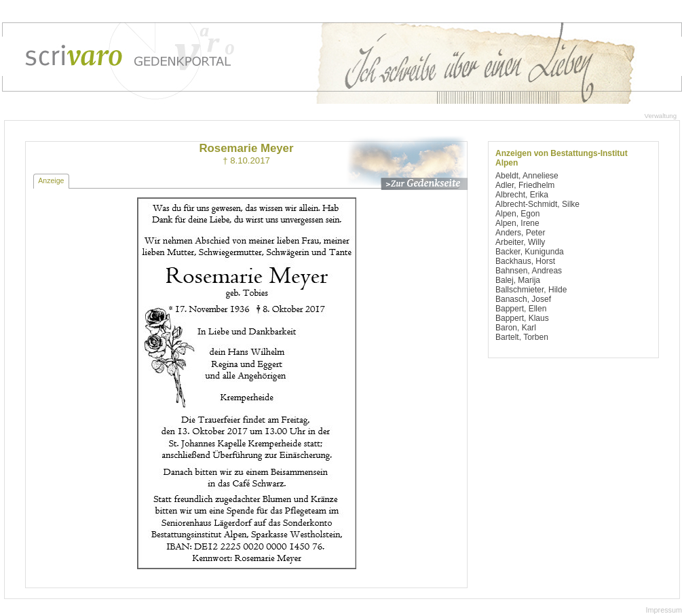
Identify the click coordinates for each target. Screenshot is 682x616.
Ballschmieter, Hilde (531, 290)
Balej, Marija (518, 280)
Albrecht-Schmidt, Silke (537, 204)
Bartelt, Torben (522, 337)
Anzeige (51, 180)
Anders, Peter (520, 233)
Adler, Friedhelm (525, 185)
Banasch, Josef (523, 299)
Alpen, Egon (517, 214)
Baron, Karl (516, 328)
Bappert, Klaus (522, 318)
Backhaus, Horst (525, 261)
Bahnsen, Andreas (529, 271)
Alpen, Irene (517, 223)
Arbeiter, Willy (520, 242)
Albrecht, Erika (522, 195)
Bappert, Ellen (521, 309)
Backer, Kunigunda (530, 252)
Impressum (664, 610)
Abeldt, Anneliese (527, 176)
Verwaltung (661, 116)
